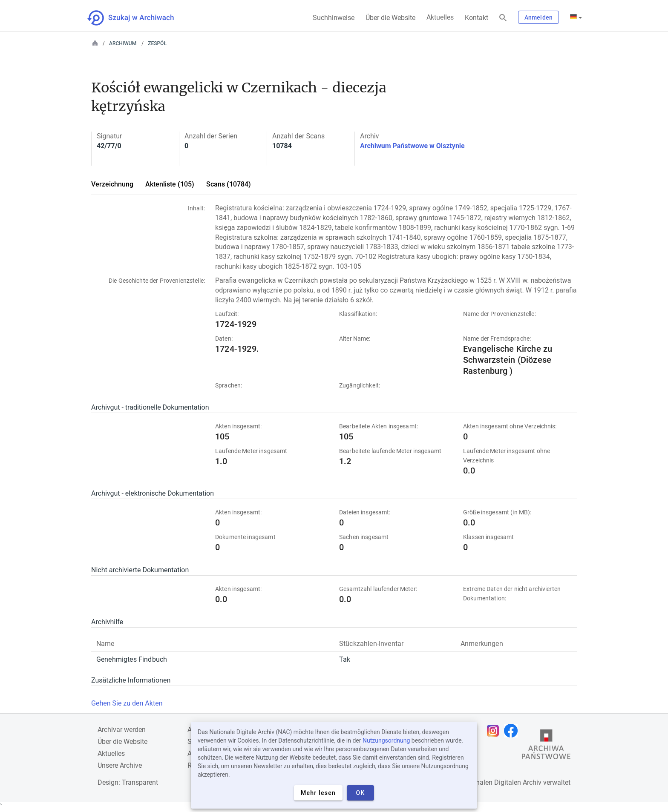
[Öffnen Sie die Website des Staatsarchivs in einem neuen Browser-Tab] (546, 746)
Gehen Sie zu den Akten (127, 703)
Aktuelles (440, 17)
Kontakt (477, 18)
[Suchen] (503, 18)
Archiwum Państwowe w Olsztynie (412, 146)
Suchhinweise (334, 18)
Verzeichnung (112, 184)
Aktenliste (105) (170, 184)
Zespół (157, 43)
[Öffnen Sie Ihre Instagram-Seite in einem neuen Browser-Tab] (495, 731)
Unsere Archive (120, 765)
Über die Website (390, 18)
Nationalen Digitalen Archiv (501, 782)
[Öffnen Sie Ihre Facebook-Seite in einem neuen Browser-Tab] (513, 731)
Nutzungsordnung (386, 740)
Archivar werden (122, 730)
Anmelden (538, 17)
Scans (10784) (229, 184)
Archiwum (123, 43)
